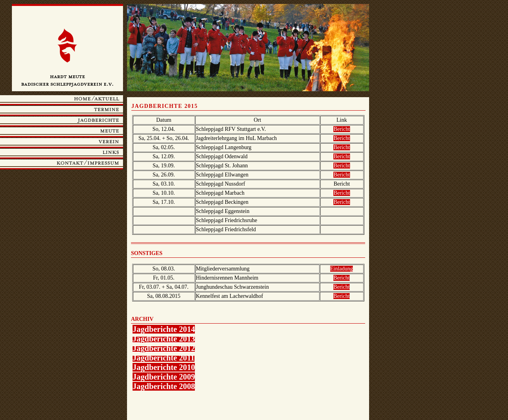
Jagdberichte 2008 (164, 386)
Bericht (342, 129)
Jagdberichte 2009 (164, 377)
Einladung (342, 269)
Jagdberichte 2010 (164, 367)
